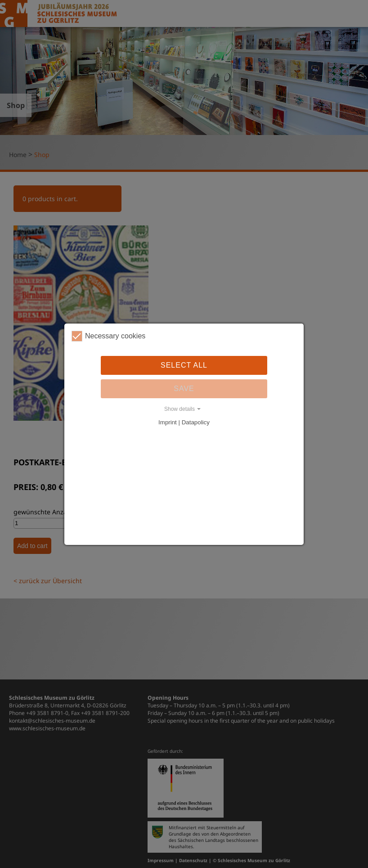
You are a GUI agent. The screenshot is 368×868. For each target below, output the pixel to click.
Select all (184, 365)
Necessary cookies (108, 336)
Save (184, 389)
